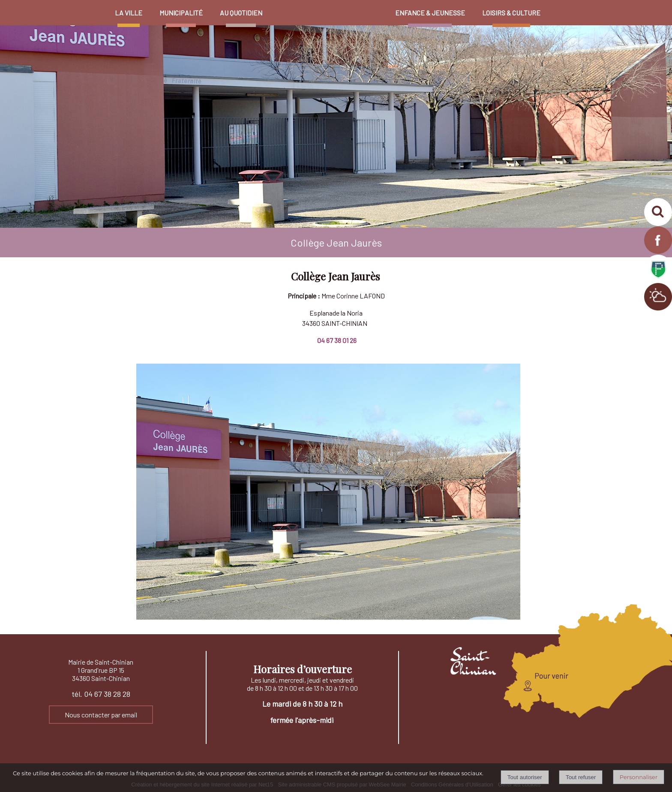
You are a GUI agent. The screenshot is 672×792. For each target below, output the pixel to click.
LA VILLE (129, 13)
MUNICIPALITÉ (181, 13)
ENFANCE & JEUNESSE (430, 13)
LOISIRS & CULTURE (511, 13)
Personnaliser (639, 777)
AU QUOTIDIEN (241, 13)
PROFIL (558, 9)
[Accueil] (329, 4)
